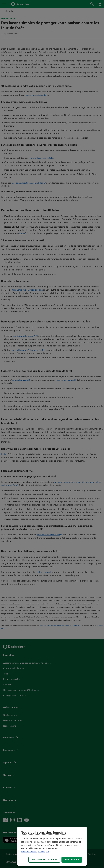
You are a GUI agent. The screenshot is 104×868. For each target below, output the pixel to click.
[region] (52, 846)
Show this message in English (35, 852)
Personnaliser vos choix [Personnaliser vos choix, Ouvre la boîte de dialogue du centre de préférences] (44, 860)
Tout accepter (72, 860)
